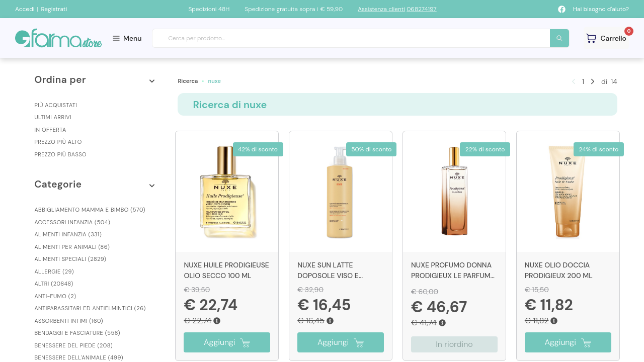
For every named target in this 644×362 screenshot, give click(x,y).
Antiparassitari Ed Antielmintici (90, 308)
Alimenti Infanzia (68, 234)
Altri (54, 284)
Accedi (25, 9)
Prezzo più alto (58, 142)
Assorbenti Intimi (69, 321)
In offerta (50, 130)
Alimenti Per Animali (72, 247)
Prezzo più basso (60, 154)
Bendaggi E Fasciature (77, 333)
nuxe (214, 81)
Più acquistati (56, 105)
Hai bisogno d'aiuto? (601, 9)
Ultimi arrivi (53, 117)
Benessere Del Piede (73, 345)
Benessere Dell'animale (79, 357)
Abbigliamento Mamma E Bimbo (90, 210)
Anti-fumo (55, 296)
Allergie (54, 271)
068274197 (422, 9)
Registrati (54, 9)
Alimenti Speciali (70, 259)
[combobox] (361, 38)
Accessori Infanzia (72, 222)
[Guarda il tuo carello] (606, 38)
